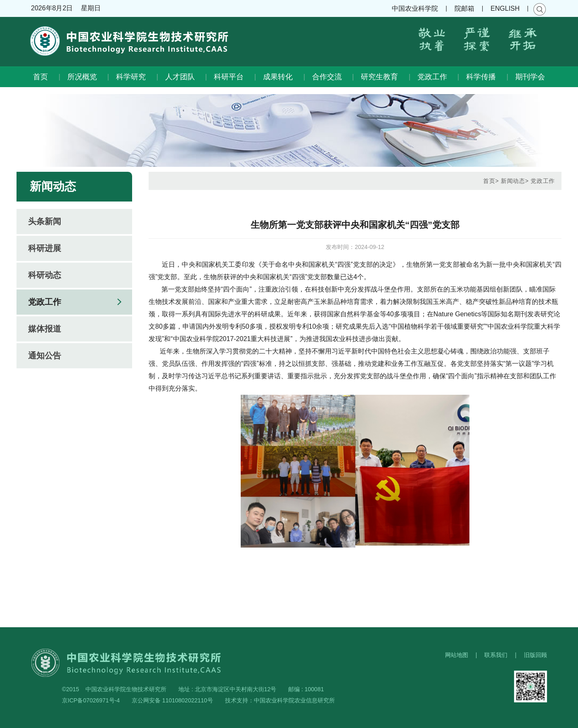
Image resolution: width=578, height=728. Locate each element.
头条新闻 (45, 221)
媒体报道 (45, 329)
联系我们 (496, 655)
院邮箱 (464, 8)
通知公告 (45, 356)
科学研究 (131, 77)
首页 (40, 77)
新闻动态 (513, 181)
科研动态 (45, 275)
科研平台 (229, 77)
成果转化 (278, 77)
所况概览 (82, 77)
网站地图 (457, 655)
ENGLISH (505, 8)
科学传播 (481, 77)
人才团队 (180, 77)
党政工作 (432, 77)
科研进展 (45, 248)
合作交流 (327, 77)
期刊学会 (530, 77)
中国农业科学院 (415, 8)
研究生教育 (379, 77)
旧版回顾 (535, 655)
